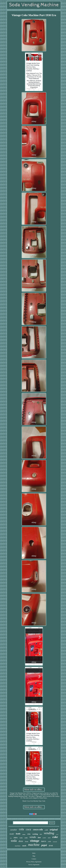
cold (46, 830)
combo (26, 838)
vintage (35, 841)
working (35, 834)
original (54, 830)
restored (55, 842)
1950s (29, 834)
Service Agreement (34, 865)
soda (14, 841)
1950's (16, 838)
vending (49, 833)
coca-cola (38, 829)
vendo (33, 837)
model (12, 834)
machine (34, 845)
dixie (21, 841)
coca (28, 829)
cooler (44, 838)
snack (24, 846)
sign (11, 838)
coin (49, 841)
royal (57, 834)
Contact (34, 859)
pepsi (44, 845)
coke (55, 837)
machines (18, 846)
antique (24, 834)
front (27, 841)
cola (21, 829)
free (39, 838)
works (21, 838)
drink (51, 846)
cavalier (14, 830)
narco (44, 841)
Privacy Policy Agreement (34, 862)
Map (34, 856)
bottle (18, 834)
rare (41, 834)
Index (34, 853)
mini (49, 838)
